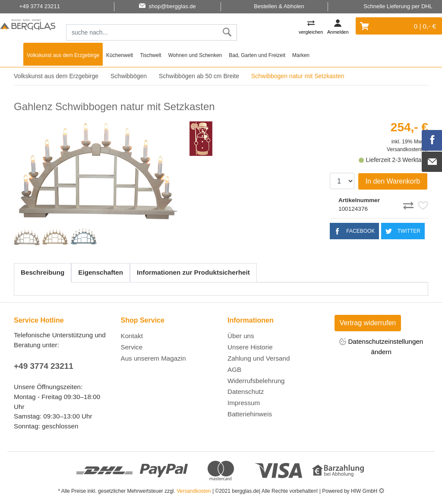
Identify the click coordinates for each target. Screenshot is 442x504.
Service (132, 347)
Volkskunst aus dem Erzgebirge (63, 55)
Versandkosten (194, 491)
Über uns (241, 336)
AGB (234, 369)
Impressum (244, 403)
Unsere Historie (250, 347)
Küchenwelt (120, 55)
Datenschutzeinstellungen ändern (381, 346)
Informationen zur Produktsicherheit (193, 272)
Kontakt (132, 336)
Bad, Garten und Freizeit (257, 55)
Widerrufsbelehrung (256, 381)
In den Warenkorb (393, 181)
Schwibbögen (129, 76)
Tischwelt (151, 55)
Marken (301, 55)
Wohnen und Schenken (195, 55)
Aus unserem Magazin (153, 358)
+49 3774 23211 (44, 366)
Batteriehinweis (250, 414)
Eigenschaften (101, 272)
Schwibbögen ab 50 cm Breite (199, 76)
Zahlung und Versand (259, 358)
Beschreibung (43, 272)
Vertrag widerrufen (368, 323)
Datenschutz (246, 391)
